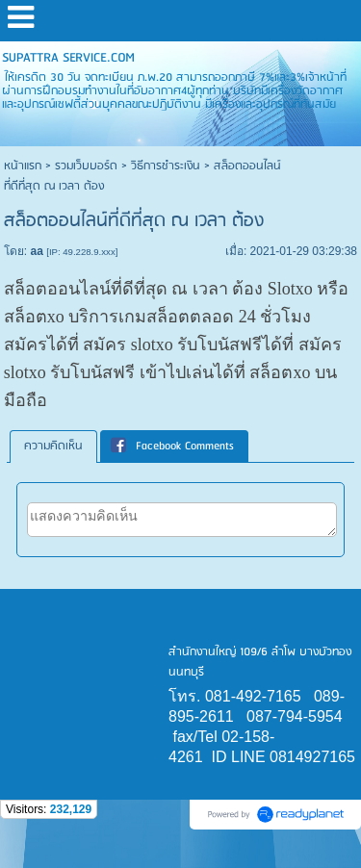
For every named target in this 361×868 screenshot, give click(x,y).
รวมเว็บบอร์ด (86, 166)
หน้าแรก (23, 166)
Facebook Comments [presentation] (172, 446)
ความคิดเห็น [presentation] (53, 446)
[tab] (53, 447)
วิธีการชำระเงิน (166, 166)
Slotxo (290, 289)
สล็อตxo (34, 317)
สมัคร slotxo (128, 345)
